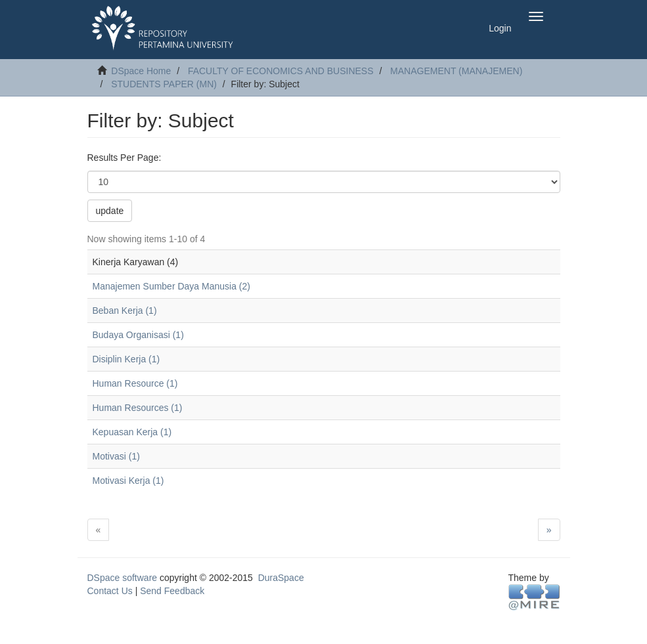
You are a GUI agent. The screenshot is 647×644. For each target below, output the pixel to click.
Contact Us (110, 591)
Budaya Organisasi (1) (138, 335)
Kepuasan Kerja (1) (132, 432)
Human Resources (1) (138, 408)
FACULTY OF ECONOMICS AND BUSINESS (281, 71)
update (110, 211)
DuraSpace (281, 578)
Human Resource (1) (135, 383)
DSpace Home (141, 71)
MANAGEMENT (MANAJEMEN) (456, 71)
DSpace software (123, 578)
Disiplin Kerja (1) (126, 359)
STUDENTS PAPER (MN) (164, 84)
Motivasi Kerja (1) (128, 481)
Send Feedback (172, 591)
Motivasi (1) (116, 456)
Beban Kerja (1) (125, 311)
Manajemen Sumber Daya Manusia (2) (171, 286)
